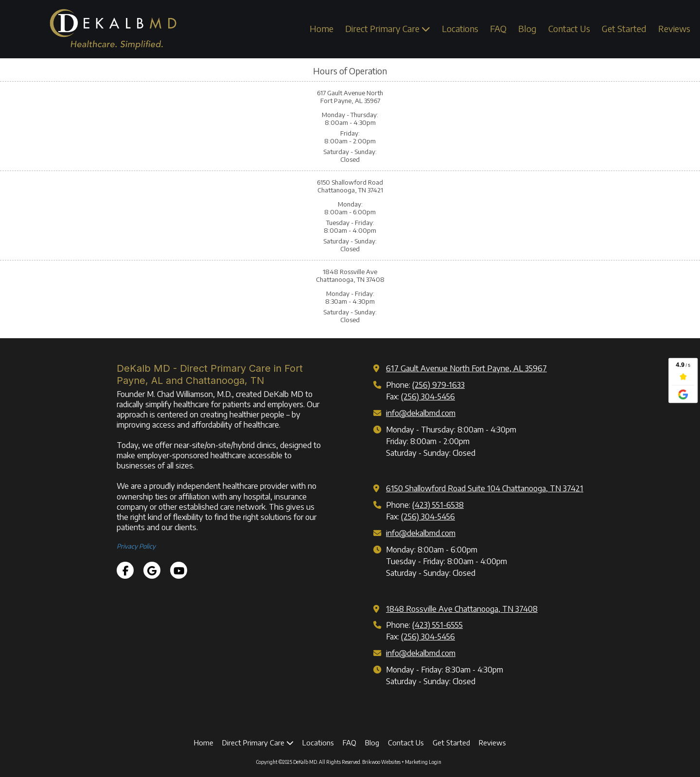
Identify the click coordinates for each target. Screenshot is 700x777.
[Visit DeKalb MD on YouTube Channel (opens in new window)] (179, 570)
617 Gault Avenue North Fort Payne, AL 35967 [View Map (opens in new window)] (466, 368)
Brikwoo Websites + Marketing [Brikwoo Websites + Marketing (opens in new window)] (395, 762)
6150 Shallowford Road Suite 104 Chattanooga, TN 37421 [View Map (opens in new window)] (485, 488)
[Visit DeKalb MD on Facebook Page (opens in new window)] (125, 570)
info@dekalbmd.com (421, 413)
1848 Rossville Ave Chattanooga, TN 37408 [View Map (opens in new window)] (462, 609)
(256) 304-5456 (428, 396)
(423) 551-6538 (438, 505)
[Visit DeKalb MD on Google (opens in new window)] (152, 570)
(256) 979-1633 (438, 385)
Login (435, 762)
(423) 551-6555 (437, 625)
